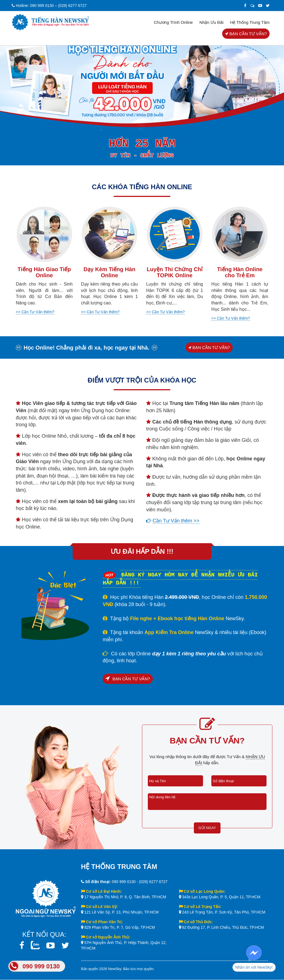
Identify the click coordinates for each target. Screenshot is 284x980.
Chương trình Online (173, 22)
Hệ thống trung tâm (250, 22)
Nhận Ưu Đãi (211, 22)
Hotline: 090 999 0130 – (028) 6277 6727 (49, 6)
